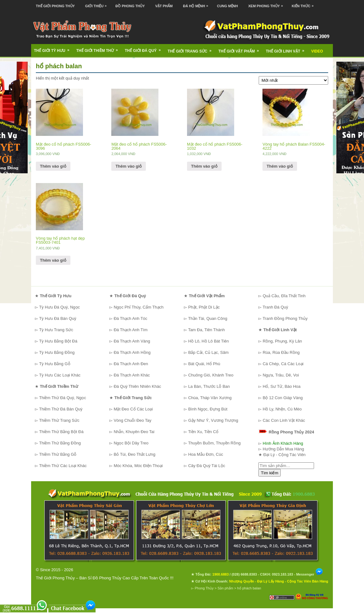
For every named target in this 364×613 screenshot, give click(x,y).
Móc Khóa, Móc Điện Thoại (138, 466)
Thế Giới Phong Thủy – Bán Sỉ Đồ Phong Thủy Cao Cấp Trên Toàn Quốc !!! (105, 578)
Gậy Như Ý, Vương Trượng (213, 420)
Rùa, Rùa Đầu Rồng (281, 352)
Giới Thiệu (97, 4)
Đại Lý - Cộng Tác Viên (284, 455)
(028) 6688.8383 (244, 574)
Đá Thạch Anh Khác (132, 375)
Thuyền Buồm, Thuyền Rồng (214, 443)
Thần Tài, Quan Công (208, 318)
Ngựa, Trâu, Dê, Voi (281, 375)
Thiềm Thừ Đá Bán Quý (61, 409)
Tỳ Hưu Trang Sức (56, 330)
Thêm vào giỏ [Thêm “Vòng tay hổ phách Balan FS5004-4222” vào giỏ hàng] (280, 166)
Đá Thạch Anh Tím (131, 330)
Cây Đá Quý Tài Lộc (207, 466)
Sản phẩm (225, 588)
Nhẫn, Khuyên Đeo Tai (134, 432)
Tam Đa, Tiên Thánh (206, 330)
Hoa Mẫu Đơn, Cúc (206, 454)
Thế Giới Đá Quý (145, 48)
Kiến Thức (304, 4)
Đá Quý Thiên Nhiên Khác (138, 386)
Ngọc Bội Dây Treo (131, 443)
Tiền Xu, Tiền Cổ (203, 432)
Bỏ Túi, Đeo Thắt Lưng (135, 454)
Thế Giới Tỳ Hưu (54, 48)
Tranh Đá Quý (275, 307)
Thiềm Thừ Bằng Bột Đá (61, 432)
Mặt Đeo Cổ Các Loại (133, 409)
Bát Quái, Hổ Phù (204, 364)
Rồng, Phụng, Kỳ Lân (282, 341)
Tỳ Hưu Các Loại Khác (60, 375)
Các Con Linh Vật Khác (284, 420)
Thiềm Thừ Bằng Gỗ (58, 454)
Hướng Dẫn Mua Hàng (284, 449)
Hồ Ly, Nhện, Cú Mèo (282, 409)
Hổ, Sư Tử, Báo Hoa (282, 386)
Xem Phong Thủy (267, 4)
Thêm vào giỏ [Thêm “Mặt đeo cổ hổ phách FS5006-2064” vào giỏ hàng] (129, 166)
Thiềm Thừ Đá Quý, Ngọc (62, 398)
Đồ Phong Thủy (130, 6)
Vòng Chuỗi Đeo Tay (133, 420)
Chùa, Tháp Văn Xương (210, 398)
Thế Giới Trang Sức (191, 49)
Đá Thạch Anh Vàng (132, 341)
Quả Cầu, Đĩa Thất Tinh (284, 296)
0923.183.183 (282, 574)
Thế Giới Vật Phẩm (241, 49)
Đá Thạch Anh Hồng (132, 352)
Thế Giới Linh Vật (287, 49)
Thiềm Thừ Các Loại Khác (63, 466)
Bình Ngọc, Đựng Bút (208, 409)
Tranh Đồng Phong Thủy (285, 318)
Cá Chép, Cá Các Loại (283, 364)
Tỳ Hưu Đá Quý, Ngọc (59, 307)
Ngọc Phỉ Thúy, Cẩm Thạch (139, 307)
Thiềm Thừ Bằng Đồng (60, 443)
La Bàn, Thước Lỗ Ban (209, 386)
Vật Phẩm (164, 6)
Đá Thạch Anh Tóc (131, 318)
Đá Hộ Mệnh (197, 4)
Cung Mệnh (227, 6)
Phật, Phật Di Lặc (204, 307)
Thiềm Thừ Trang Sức (59, 420)
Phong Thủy (204, 588)
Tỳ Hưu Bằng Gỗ (55, 364)
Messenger (310, 574)
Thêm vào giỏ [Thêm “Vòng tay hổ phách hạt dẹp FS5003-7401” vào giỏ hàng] (53, 260)
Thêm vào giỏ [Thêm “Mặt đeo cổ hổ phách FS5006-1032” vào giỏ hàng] (204, 166)
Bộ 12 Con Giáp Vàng (283, 398)
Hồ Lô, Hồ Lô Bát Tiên (209, 341)
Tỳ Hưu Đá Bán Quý (58, 318)
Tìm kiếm (270, 473)
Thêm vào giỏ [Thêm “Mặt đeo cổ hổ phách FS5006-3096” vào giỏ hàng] (53, 166)
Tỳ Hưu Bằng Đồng (57, 352)
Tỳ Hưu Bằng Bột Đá (58, 341)
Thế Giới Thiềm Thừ (99, 48)
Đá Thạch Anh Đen (131, 364)
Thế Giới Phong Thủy (55, 6)
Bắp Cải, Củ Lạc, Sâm (209, 352)
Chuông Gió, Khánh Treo (211, 375)
